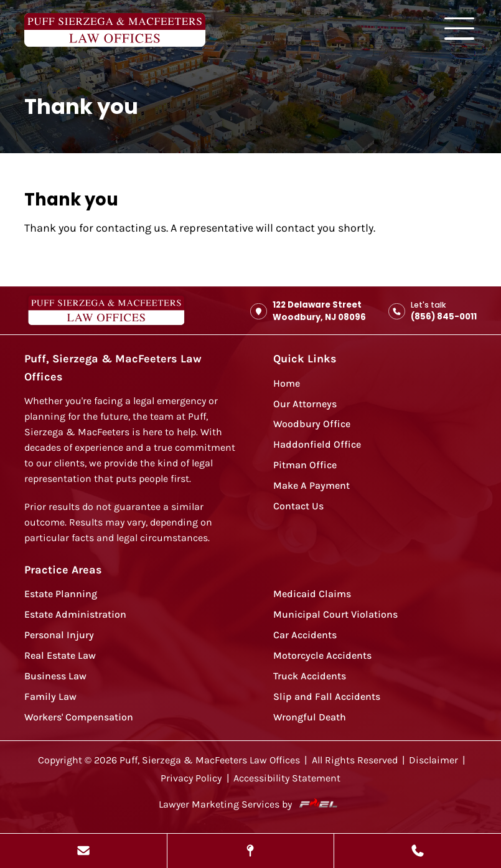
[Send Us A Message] (83, 851)
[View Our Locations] (251, 851)
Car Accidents (305, 635)
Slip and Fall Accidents (327, 697)
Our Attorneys (305, 404)
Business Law (55, 676)
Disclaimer (433, 760)
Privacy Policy (191, 778)
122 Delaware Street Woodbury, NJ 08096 (308, 311)
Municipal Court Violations (335, 615)
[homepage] (106, 311)
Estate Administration (75, 615)
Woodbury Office (312, 424)
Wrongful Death (310, 717)
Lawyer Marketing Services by (251, 804)
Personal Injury (59, 635)
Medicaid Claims (312, 594)
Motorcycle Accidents (322, 656)
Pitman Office (305, 465)
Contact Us (298, 506)
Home (287, 384)
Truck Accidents (310, 676)
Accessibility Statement (287, 778)
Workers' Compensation (79, 717)
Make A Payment (311, 486)
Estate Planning (61, 594)
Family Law (50, 697)
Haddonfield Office (317, 445)
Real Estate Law (60, 656)
